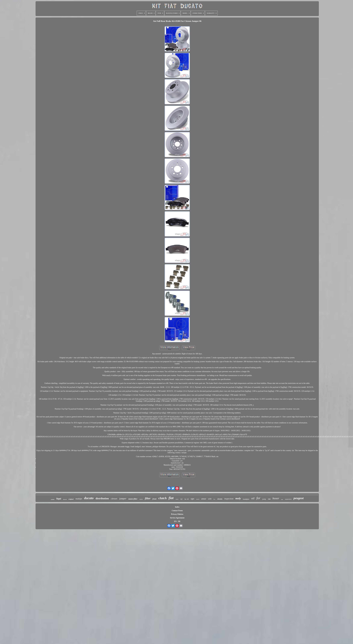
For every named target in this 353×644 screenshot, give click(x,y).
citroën (220, 499)
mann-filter (133, 499)
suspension (288, 499)
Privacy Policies (177, 514)
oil (253, 498)
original (71, 499)
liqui (59, 499)
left (181, 499)
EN (175, 521)
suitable (53, 499)
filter (148, 498)
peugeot (299, 498)
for (258, 498)
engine (141, 499)
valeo (177, 499)
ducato (89, 498)
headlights (246, 499)
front (154, 499)
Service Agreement (177, 518)
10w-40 (65, 499)
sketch (198, 499)
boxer (276, 498)
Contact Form (177, 511)
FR (179, 521)
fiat (171, 498)
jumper (123, 499)
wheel (204, 499)
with (210, 499)
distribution (102, 498)
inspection (229, 499)
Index (177, 507)
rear (282, 499)
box (214, 499)
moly (238, 498)
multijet (79, 499)
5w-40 (187, 499)
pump (264, 499)
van (269, 499)
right (192, 499)
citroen (114, 499)
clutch (163, 498)
